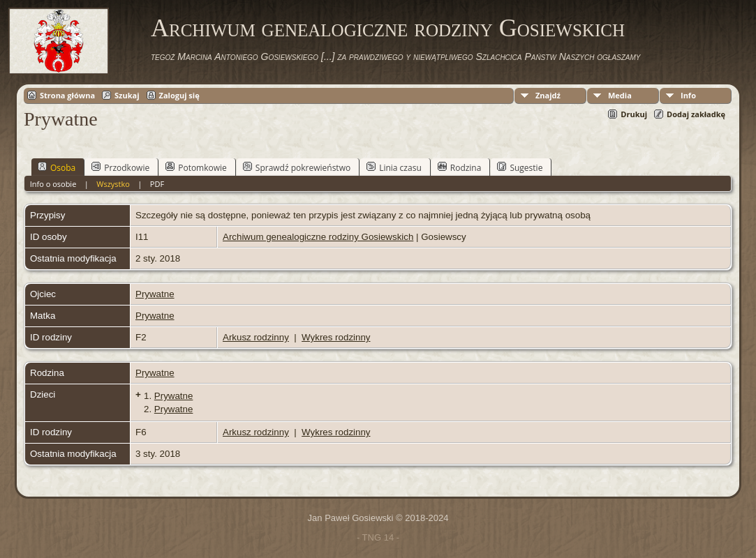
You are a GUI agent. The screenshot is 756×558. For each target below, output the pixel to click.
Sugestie (520, 167)
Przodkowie (120, 167)
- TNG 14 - (378, 537)
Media (620, 95)
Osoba (57, 167)
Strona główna (67, 95)
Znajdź (548, 95)
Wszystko (113, 184)
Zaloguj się (179, 95)
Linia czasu (394, 167)
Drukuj (634, 114)
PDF (157, 184)
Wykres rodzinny (336, 337)
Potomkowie (196, 167)
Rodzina (460, 167)
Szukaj (127, 95)
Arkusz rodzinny (256, 337)
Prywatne (155, 294)
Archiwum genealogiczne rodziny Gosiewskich (388, 28)
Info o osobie (53, 184)
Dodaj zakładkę (696, 114)
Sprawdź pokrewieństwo (297, 167)
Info (688, 95)
